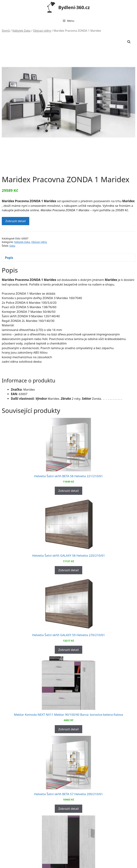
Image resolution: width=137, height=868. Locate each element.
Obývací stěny (42, 31)
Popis (9, 258)
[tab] (68, 258)
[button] (129, 42)
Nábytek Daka (21, 31)
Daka (12, 246)
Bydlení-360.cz (74, 7)
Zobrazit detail (16, 221)
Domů (6, 31)
